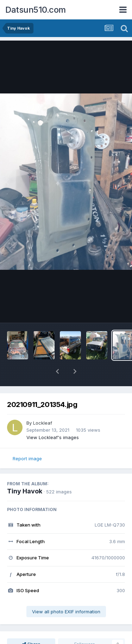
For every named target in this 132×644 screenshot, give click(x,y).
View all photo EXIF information (66, 612)
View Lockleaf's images (53, 437)
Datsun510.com (36, 10)
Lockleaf (43, 423)
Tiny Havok (25, 491)
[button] (57, 371)
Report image (27, 458)
